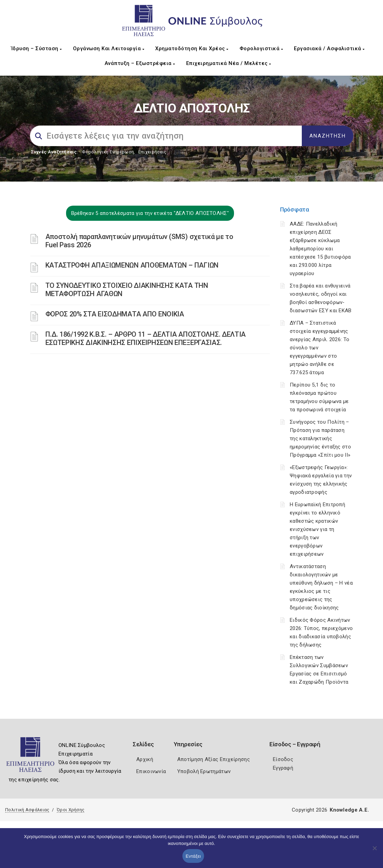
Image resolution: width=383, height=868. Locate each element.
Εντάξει (193, 856)
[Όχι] (374, 851)
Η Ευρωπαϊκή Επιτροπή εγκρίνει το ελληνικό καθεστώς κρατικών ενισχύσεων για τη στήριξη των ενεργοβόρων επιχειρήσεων (317, 529)
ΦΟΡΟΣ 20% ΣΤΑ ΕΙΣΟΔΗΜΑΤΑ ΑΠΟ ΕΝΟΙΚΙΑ (115, 314)
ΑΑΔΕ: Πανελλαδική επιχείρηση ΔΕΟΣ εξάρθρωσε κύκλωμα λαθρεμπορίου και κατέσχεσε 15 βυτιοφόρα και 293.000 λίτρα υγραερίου (320, 249)
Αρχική (145, 759)
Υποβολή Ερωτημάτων (204, 771)
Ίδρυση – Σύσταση (36, 48)
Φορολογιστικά (261, 48)
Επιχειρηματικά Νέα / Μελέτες (229, 63)
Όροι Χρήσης (71, 810)
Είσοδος (283, 759)
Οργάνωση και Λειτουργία (109, 48)
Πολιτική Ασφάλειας (27, 810)
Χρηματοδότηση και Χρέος (192, 48)
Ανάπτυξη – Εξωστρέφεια (140, 63)
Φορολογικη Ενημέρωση (108, 152)
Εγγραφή (283, 768)
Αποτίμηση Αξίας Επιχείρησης (214, 759)
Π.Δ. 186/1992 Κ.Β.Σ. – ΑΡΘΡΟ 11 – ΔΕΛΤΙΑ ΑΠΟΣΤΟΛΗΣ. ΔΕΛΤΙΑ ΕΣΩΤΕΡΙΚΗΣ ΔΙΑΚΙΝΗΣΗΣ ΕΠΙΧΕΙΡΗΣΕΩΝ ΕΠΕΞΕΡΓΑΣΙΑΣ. (146, 338)
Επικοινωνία (151, 771)
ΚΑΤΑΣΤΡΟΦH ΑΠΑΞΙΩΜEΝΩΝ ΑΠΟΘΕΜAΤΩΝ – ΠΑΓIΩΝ (132, 265)
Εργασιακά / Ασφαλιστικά (329, 48)
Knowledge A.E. (349, 810)
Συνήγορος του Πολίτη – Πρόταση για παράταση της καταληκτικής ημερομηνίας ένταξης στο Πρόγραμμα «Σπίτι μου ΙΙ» (320, 438)
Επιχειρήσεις (152, 152)
